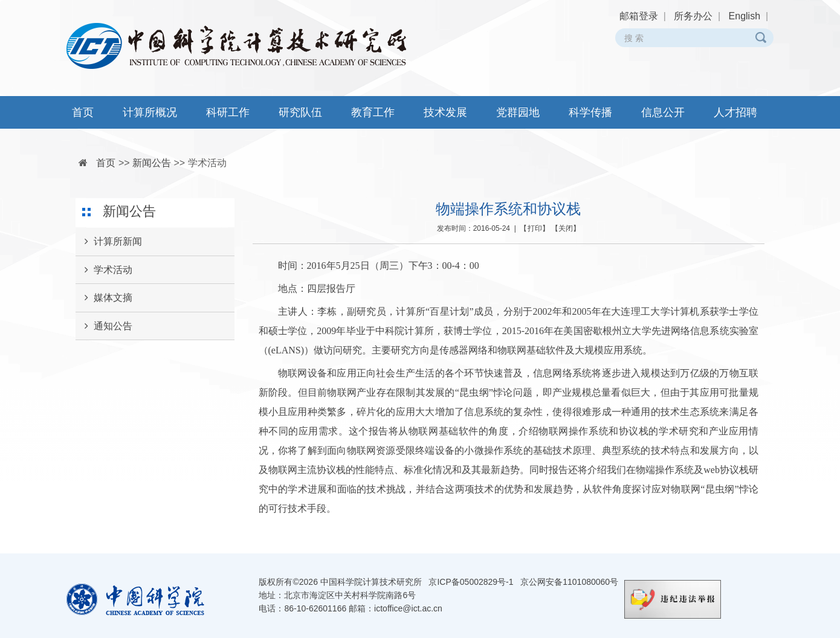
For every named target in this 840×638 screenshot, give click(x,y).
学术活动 (207, 163)
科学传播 (590, 112)
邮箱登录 (639, 16)
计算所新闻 (109, 242)
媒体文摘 (104, 298)
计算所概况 (150, 112)
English (745, 16)
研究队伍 (300, 112)
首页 (83, 112)
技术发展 (445, 112)
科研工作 (228, 112)
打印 (535, 228)
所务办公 (693, 16)
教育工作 (373, 112)
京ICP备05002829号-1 (471, 582)
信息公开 (663, 112)
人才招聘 (735, 112)
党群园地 (518, 112)
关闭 (566, 228)
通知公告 (104, 326)
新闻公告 (152, 163)
